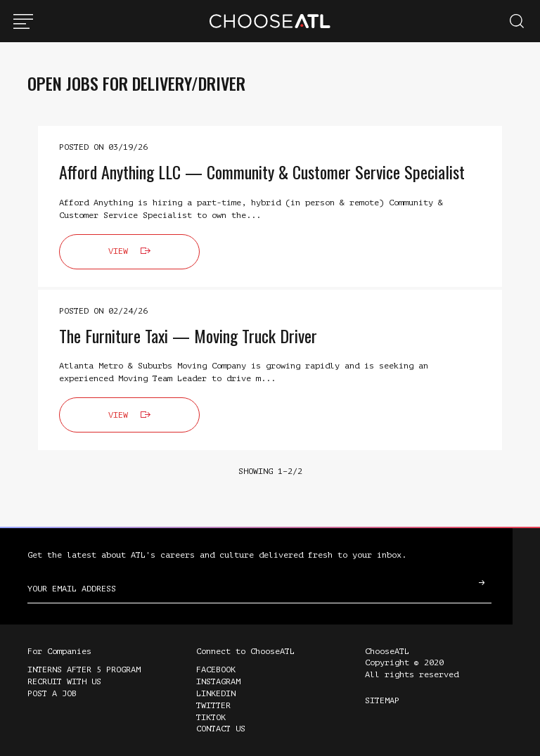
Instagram (218, 681)
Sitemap (382, 700)
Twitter (213, 705)
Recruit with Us (64, 681)
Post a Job (52, 693)
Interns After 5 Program (84, 669)
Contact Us (221, 729)
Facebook (216, 669)
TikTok (211, 717)
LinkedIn (216, 693)
